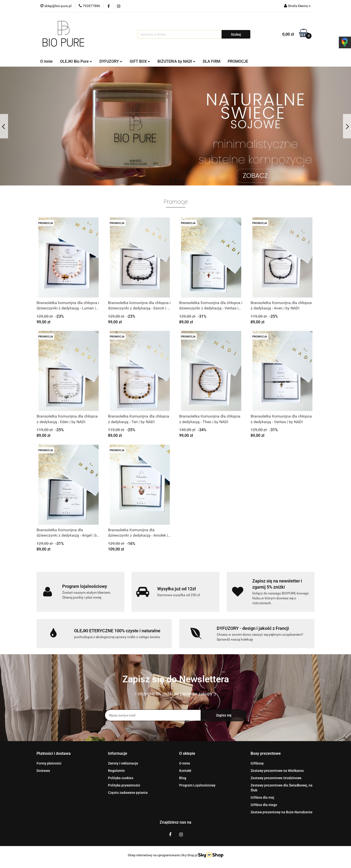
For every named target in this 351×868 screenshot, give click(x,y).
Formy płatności (49, 763)
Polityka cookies (121, 778)
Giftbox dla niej (262, 797)
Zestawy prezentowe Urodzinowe (276, 778)
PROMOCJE (238, 61)
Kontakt (185, 771)
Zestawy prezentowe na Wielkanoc (277, 771)
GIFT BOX (140, 61)
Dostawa (43, 771)
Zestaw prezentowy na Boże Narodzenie (282, 812)
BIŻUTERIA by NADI (176, 61)
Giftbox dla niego (264, 805)
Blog (183, 778)
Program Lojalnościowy (197, 785)
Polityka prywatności (124, 785)
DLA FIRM (212, 61)
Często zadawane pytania (128, 793)
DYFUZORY (111, 61)
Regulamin (116, 771)
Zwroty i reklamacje (123, 763)
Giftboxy (257, 763)
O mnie (46, 61)
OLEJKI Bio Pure (76, 61)
